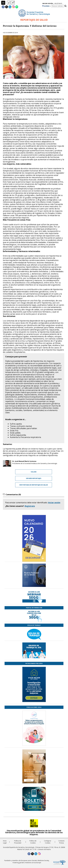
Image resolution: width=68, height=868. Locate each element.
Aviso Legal (5, 842)
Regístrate (30, 506)
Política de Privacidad (18, 842)
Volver (34, 472)
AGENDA (46, 6)
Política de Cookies (33, 842)
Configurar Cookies (48, 842)
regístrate (58, 3)
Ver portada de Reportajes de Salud (34, 485)
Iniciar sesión (54, 503)
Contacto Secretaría (44, 849)
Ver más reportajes (34, 478)
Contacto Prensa (61, 842)
